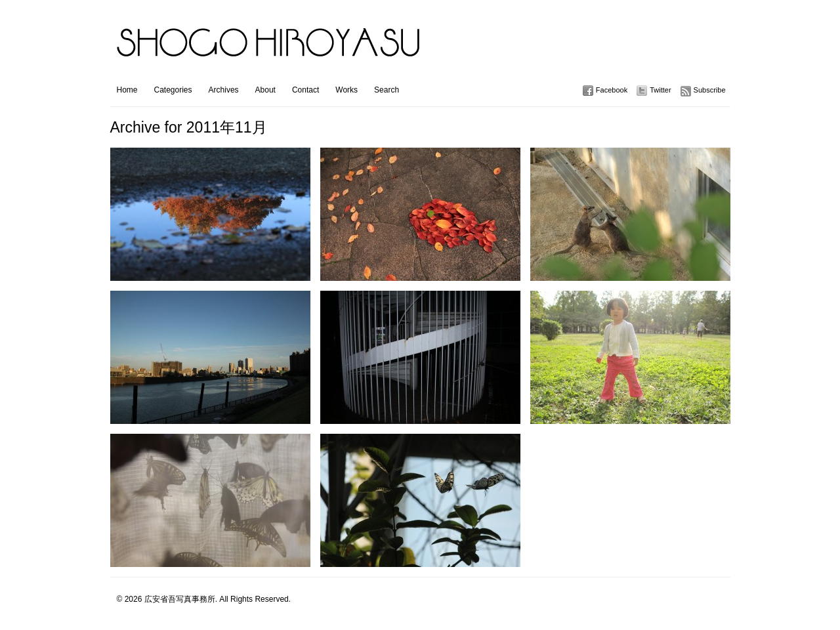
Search (387, 90)
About (265, 90)
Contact (305, 90)
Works (346, 90)
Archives (224, 90)
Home (127, 90)
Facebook (612, 90)
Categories (173, 90)
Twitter (660, 90)
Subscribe (710, 90)
